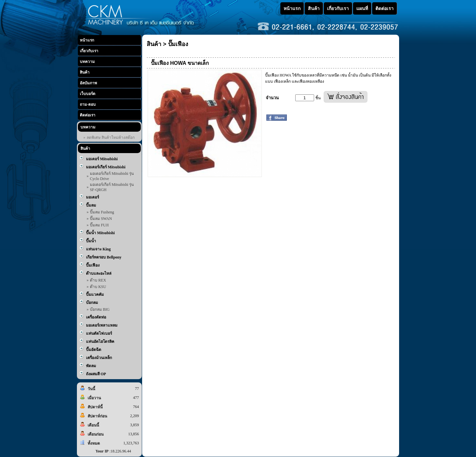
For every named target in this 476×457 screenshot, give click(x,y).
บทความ (87, 62)
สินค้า (85, 72)
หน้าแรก (87, 40)
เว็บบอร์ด (88, 94)
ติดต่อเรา (88, 115)
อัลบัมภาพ (88, 83)
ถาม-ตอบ (88, 104)
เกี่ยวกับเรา (89, 51)
